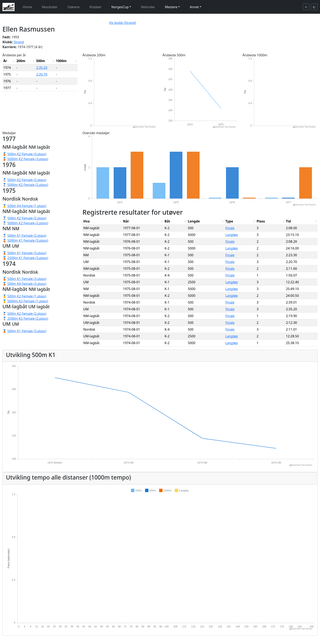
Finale (230, 228)
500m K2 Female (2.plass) (27, 180)
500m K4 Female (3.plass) (27, 284)
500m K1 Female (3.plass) (27, 253)
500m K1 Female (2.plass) (27, 236)
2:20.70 (42, 74)
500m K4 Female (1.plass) (27, 206)
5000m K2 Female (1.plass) (28, 301)
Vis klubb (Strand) (122, 23)
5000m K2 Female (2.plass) (28, 185)
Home (27, 7)
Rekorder (148, 7)
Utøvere (74, 7)
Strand (19, 42)
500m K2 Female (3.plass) (27, 154)
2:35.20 (42, 68)
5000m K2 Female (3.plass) (28, 159)
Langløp (232, 235)
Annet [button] (194, 7)
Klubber (95, 7)
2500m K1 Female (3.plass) (28, 258)
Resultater (50, 7)
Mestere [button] (171, 7)
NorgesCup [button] (120, 7)
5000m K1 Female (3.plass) (28, 240)
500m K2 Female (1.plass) (27, 296)
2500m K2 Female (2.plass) (28, 319)
